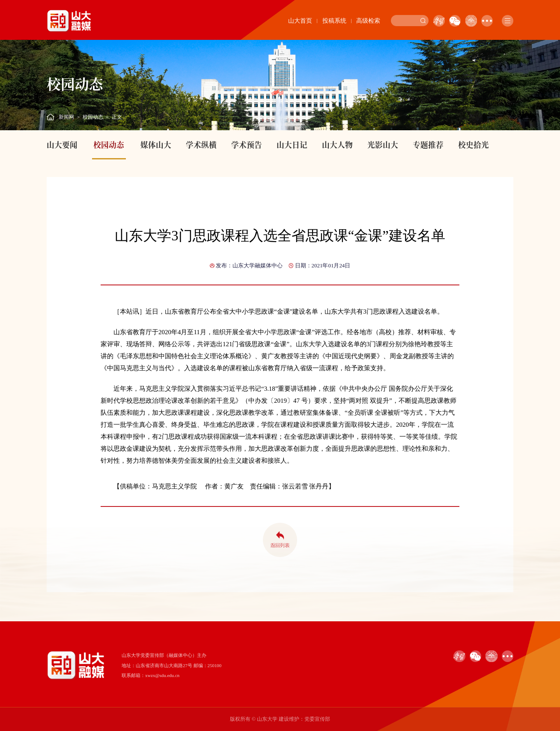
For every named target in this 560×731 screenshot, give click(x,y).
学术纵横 (201, 145)
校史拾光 (474, 145)
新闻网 (66, 117)
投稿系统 (334, 21)
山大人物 (337, 145)
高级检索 (368, 21)
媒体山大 (156, 145)
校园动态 (93, 117)
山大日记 (292, 145)
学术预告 (247, 145)
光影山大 (383, 145)
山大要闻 (62, 145)
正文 (117, 117)
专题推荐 (428, 145)
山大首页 (300, 21)
